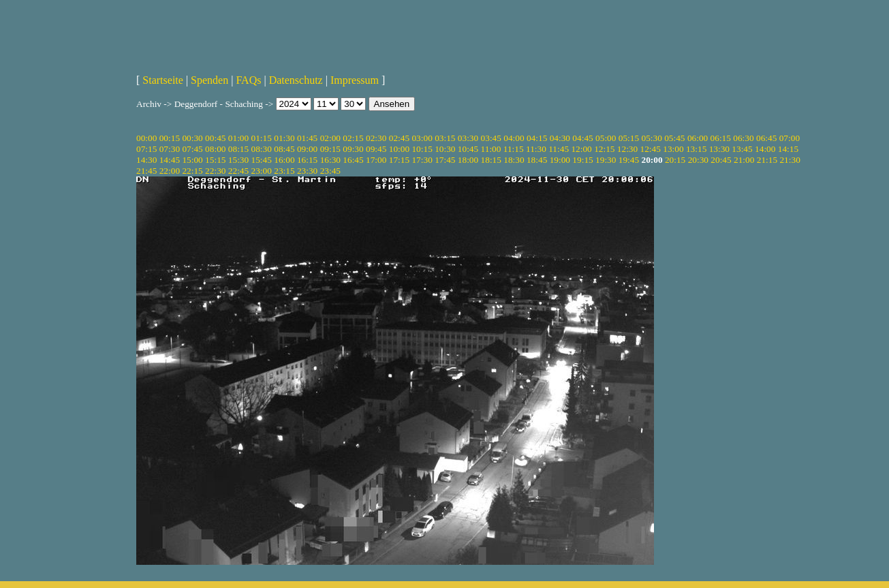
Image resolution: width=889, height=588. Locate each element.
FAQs (248, 80)
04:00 (514, 138)
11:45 (559, 149)
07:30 (170, 149)
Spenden (209, 80)
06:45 (766, 138)
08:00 (215, 149)
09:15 (330, 149)
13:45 (742, 149)
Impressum (355, 80)
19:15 (582, 160)
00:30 (192, 138)
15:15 (215, 160)
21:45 (146, 171)
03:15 (445, 138)
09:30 (353, 149)
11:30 (536, 149)
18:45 (537, 160)
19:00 (560, 160)
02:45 (399, 138)
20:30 (698, 160)
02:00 (330, 138)
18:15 (491, 160)
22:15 (192, 171)
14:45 (170, 160)
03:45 (491, 138)
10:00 (399, 149)
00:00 (146, 138)
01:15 (262, 138)
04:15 (537, 138)
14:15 (788, 149)
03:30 (468, 138)
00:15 (170, 138)
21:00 (744, 160)
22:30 (215, 171)
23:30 (307, 171)
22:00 (170, 171)
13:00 (673, 149)
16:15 (307, 160)
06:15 (721, 138)
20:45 (721, 160)
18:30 (514, 160)
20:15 (675, 160)
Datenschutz (296, 80)
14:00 (765, 149)
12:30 (627, 149)
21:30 (790, 160)
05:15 (629, 138)
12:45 (651, 149)
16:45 (353, 160)
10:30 (445, 149)
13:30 (719, 149)
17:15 (399, 160)
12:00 (581, 149)
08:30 (262, 149)
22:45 (238, 171)
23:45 (330, 171)
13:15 (696, 149)
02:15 (353, 138)
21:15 (767, 160)
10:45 (468, 149)
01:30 (284, 138)
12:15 (604, 149)
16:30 (330, 160)
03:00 (422, 138)
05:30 (651, 138)
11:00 (491, 149)
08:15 (238, 149)
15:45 (262, 160)
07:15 (146, 149)
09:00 (307, 149)
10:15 (422, 149)
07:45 (192, 149)
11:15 (514, 149)
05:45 (674, 138)
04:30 (560, 138)
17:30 (422, 160)
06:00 (698, 138)
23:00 (262, 171)
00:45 (215, 138)
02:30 (376, 138)
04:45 (582, 138)
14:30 (146, 160)
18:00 (468, 160)
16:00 (284, 160)
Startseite (163, 80)
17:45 (445, 160)
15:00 (192, 160)
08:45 (284, 149)
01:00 (238, 138)
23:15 (284, 171)
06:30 (743, 138)
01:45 (307, 138)
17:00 (376, 160)
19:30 (606, 160)
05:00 (606, 138)
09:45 (376, 149)
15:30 (238, 160)
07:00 (790, 138)
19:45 (629, 160)
